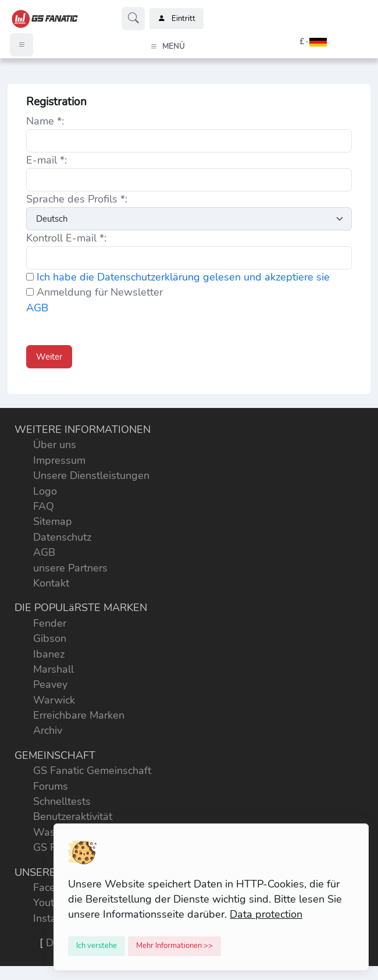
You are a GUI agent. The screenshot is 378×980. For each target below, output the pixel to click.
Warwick (54, 700)
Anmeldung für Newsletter (94, 292)
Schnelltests (62, 801)
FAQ (44, 506)
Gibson (50, 638)
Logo (45, 491)
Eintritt (176, 19)
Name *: (45, 121)
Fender (50, 623)
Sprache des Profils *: (77, 199)
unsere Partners (70, 568)
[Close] (97, 946)
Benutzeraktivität (73, 816)
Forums (51, 786)
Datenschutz (62, 537)
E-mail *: (47, 160)
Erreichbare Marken (79, 715)
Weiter (49, 357)
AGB (37, 308)
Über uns (55, 445)
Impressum (59, 460)
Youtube (53, 903)
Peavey (50, 684)
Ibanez (49, 654)
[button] (299, 42)
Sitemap (53, 521)
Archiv (48, 730)
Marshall (54, 669)
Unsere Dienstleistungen (91, 475)
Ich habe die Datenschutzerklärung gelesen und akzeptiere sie (183, 277)
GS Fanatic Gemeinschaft (92, 770)
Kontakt (51, 583)
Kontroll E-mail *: (66, 238)
